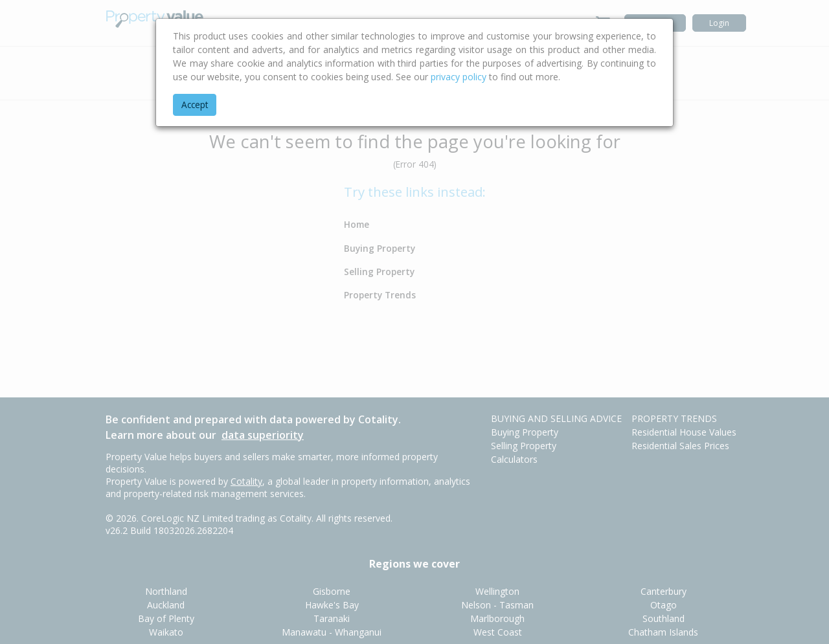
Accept (195, 105)
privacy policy (459, 77)
